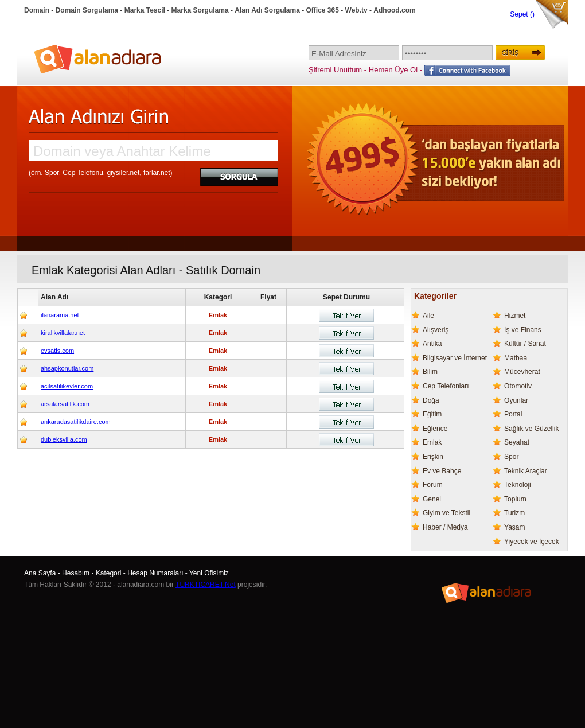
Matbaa (516, 358)
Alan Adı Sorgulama (267, 10)
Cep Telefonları (446, 386)
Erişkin (433, 457)
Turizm (514, 513)
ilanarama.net (60, 315)
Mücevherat (522, 372)
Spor (511, 457)
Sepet (520, 14)
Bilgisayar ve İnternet (455, 358)
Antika (432, 344)
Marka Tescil (145, 10)
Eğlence (435, 429)
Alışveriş (436, 330)
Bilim (430, 372)
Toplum (515, 499)
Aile (428, 316)
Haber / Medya (445, 527)
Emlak (432, 442)
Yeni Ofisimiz (209, 573)
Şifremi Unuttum (335, 70)
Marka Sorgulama (200, 10)
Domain (37, 10)
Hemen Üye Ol (393, 70)
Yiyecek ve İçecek (532, 542)
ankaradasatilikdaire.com (76, 422)
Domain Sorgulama (87, 10)
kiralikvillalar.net (63, 333)
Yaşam (514, 527)
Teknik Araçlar (526, 471)
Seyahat (517, 442)
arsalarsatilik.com (65, 404)
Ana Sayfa (40, 573)
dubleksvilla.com (64, 439)
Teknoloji (518, 485)
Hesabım (76, 573)
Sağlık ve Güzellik (531, 429)
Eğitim (432, 414)
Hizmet (515, 316)
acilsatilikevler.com (67, 386)
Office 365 (323, 10)
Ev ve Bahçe (442, 471)
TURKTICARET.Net (206, 585)
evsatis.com (57, 351)
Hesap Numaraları (155, 573)
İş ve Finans (523, 330)
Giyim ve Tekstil (446, 513)
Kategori (109, 573)
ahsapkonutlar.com (67, 368)
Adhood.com (394, 10)
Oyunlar (516, 400)
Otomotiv (518, 386)
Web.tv (356, 10)
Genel (432, 499)
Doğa (431, 400)
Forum (433, 485)
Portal (513, 414)
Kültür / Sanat (525, 344)
